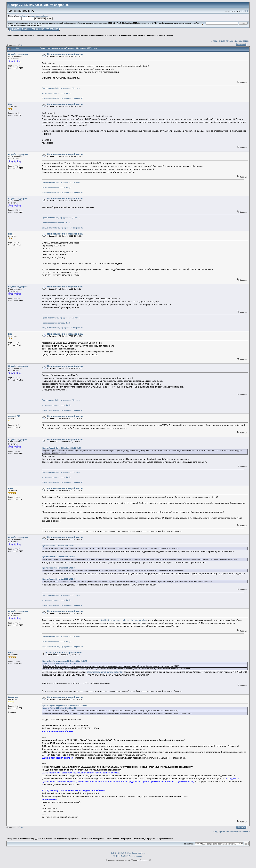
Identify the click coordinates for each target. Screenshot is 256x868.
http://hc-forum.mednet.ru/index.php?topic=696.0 (123, 620)
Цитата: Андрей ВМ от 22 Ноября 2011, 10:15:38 (62, 448)
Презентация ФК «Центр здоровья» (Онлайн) (61, 88)
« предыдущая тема (221, 41)
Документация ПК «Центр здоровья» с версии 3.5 (63, 98)
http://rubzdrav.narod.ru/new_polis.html (105, 672)
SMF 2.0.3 (115, 853)
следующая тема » (240, 41)
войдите (24, 16)
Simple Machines (138, 853)
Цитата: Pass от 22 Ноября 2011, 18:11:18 (59, 546)
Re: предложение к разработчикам (65, 54)
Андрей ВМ (14, 416)
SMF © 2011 (126, 853)
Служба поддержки (18, 54)
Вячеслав (13, 697)
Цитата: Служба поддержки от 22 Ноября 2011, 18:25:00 (65, 661)
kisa (10, 104)
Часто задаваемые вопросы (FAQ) (56, 93)
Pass (11, 488)
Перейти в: (189, 844)
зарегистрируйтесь (40, 16)
